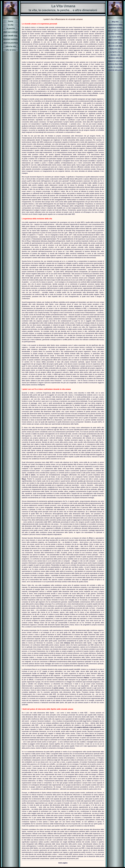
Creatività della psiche (115, 70)
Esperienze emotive (115, 28)
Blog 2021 (115, 22)
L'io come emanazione (115, 34)
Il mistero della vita (115, 58)
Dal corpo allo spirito (115, 43)
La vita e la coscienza (115, 67)
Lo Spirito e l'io (115, 52)
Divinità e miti (115, 55)
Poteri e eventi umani (115, 40)
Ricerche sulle (115, 46)
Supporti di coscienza (115, 61)
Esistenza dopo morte (115, 64)
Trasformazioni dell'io (115, 25)
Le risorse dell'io (115, 37)
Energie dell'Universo (115, 31)
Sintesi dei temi (115, 49)
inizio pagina (63, 863)
